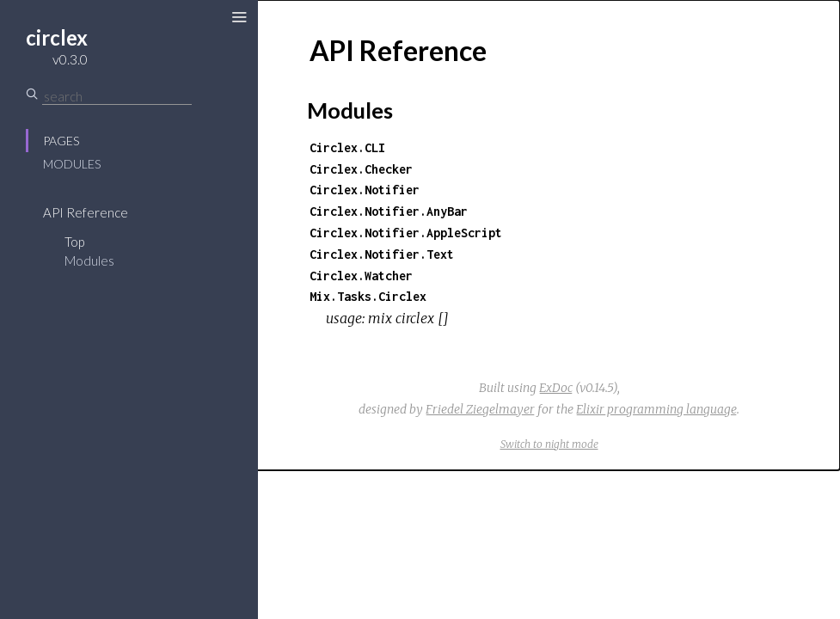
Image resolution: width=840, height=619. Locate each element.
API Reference (86, 212)
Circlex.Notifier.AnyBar (389, 211)
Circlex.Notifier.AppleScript (406, 233)
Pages (61, 141)
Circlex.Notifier (365, 190)
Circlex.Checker (361, 169)
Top (74, 242)
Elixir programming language (656, 409)
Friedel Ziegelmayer (480, 409)
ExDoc (556, 388)
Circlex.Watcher (361, 276)
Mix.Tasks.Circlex (368, 296)
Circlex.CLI (347, 147)
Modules (72, 164)
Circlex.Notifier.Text (382, 254)
